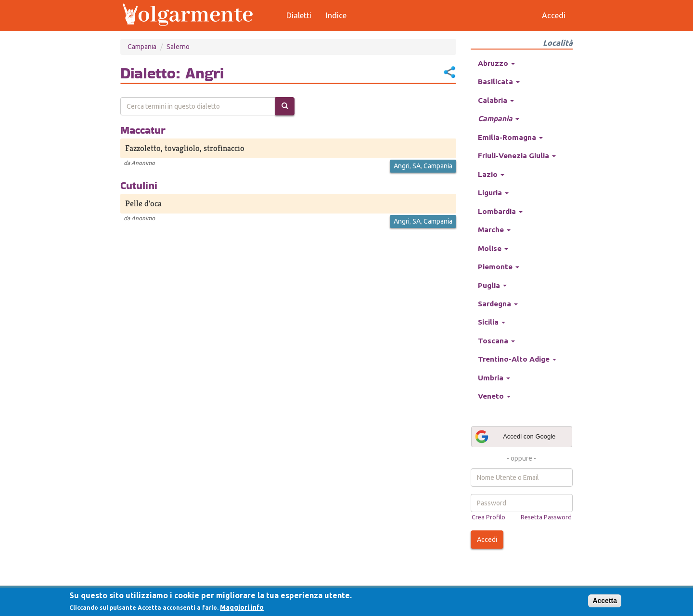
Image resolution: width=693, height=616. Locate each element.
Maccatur (143, 130)
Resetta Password (546, 517)
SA (417, 166)
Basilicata (499, 82)
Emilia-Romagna (510, 137)
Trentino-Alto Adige (517, 359)
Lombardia (500, 211)
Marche (494, 230)
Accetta (605, 601)
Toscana (496, 341)
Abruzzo (496, 63)
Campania (142, 47)
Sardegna (498, 304)
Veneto (494, 396)
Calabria (496, 100)
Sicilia (492, 322)
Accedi (487, 540)
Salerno (178, 47)
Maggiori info (242, 607)
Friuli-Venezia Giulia (517, 156)
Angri (402, 166)
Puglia (492, 285)
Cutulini (139, 185)
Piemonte (499, 267)
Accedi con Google (515, 437)
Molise (493, 248)
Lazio (491, 174)
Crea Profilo (488, 517)
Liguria (493, 193)
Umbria (494, 378)
